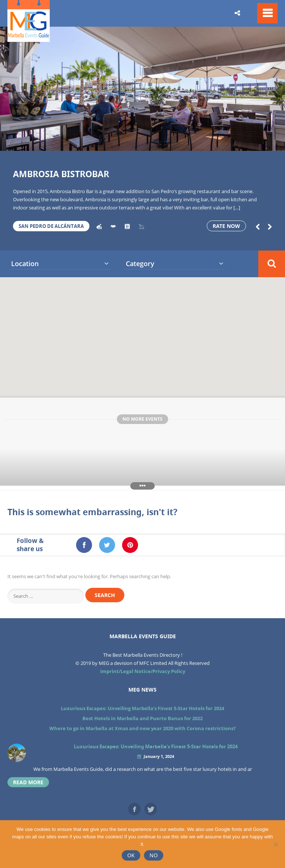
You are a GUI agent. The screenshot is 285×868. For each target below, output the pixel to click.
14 (214, 142)
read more (28, 782)
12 (182, 142)
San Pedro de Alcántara (51, 226)
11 (166, 142)
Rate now (226, 226)
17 (261, 142)
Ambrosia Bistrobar (61, 174)
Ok (131, 855)
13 (198, 142)
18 (277, 142)
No (154, 855)
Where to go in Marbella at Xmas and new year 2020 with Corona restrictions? (142, 728)
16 (245, 142)
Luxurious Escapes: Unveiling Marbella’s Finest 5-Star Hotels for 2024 (142, 708)
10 (150, 142)
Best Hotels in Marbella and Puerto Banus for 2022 (142, 718)
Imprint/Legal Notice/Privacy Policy (143, 671)
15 (229, 142)
